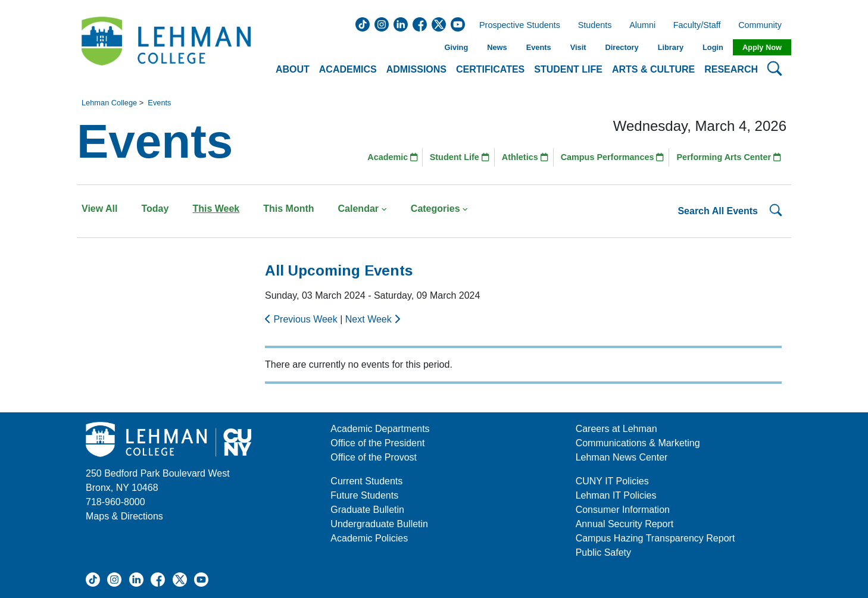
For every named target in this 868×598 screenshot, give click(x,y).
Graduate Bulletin (367, 510)
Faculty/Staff (697, 26)
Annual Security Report (625, 524)
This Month (288, 209)
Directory (622, 47)
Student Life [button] (568, 69)
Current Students (366, 481)
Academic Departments (380, 429)
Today (155, 209)
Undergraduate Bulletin (379, 524)
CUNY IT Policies (612, 481)
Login (713, 47)
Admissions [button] (416, 69)
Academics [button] (348, 69)
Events (539, 47)
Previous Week (302, 319)
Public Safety (603, 552)
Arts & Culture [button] (653, 69)
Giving (456, 47)
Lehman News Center (622, 457)
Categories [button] (440, 209)
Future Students (364, 495)
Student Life (460, 157)
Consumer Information (623, 510)
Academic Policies (369, 538)
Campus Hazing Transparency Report (655, 538)
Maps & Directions (124, 516)
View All (99, 209)
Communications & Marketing (638, 443)
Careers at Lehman (616, 429)
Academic (393, 157)
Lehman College (109, 103)
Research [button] (731, 69)
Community (764, 26)
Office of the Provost (374, 457)
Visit (578, 47)
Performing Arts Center (729, 157)
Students (595, 26)
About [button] (293, 69)
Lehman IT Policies (616, 495)
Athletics (525, 157)
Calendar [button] (363, 209)
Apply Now (762, 47)
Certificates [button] (490, 69)
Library (671, 47)
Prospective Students (516, 26)
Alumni (642, 26)
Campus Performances (613, 157)
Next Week (373, 319)
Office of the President (377, 443)
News (497, 47)
